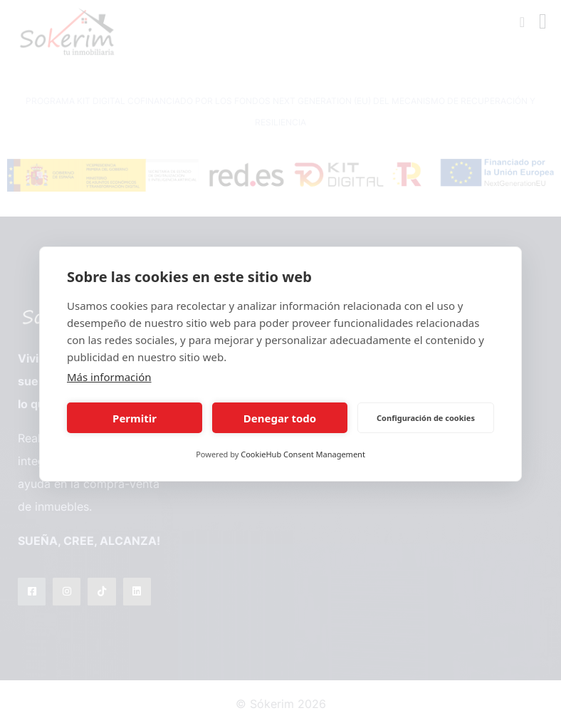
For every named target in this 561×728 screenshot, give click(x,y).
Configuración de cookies (426, 418)
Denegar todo (280, 418)
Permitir (135, 418)
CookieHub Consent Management (303, 454)
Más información (109, 377)
